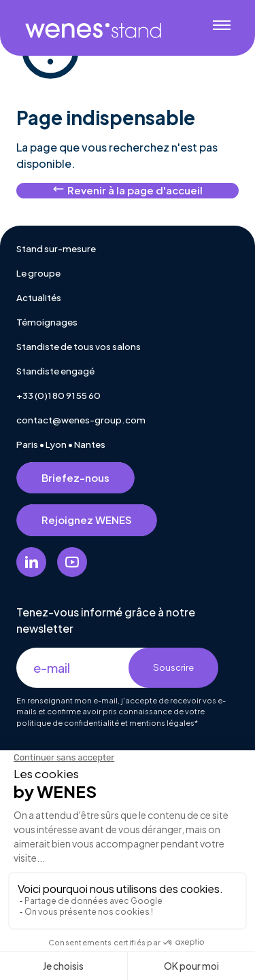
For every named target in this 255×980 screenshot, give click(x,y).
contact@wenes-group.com (81, 420)
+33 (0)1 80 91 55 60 (58, 395)
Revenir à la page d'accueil (128, 190)
